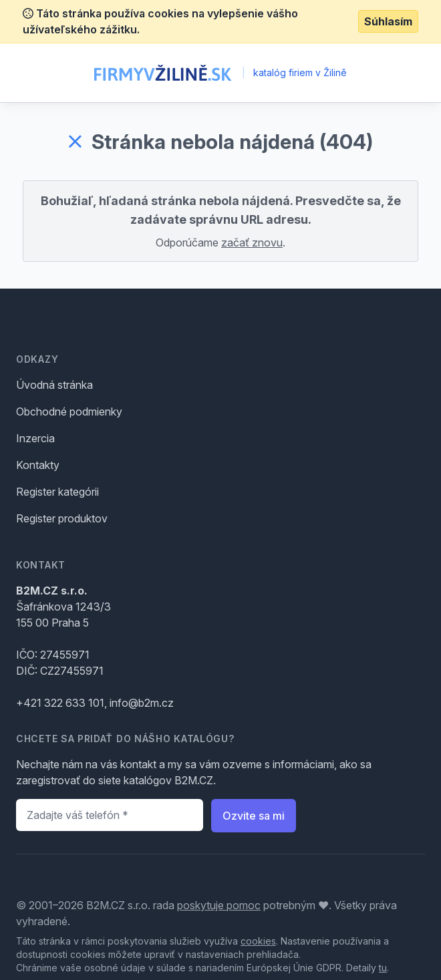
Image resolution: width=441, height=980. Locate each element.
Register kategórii (57, 492)
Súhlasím (388, 21)
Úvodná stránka (54, 385)
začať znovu (252, 242)
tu (383, 968)
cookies (258, 941)
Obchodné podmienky (69, 412)
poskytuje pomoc (219, 905)
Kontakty (38, 465)
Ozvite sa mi (254, 816)
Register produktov (62, 518)
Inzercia (35, 438)
